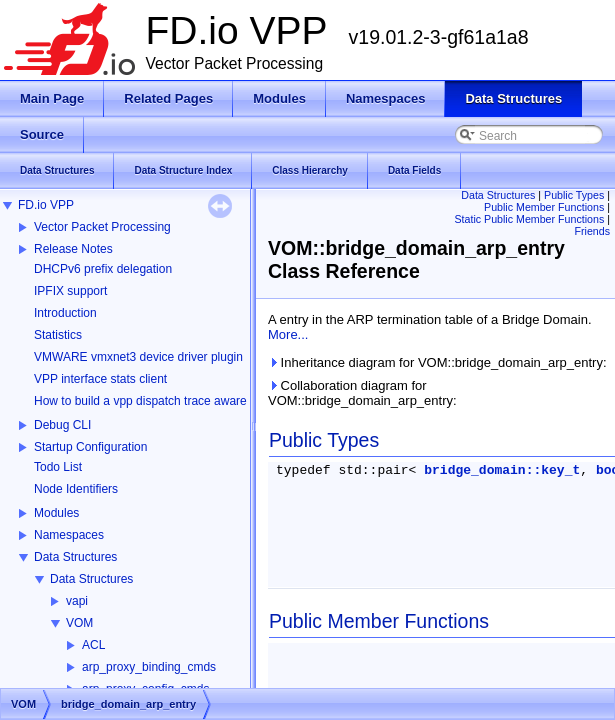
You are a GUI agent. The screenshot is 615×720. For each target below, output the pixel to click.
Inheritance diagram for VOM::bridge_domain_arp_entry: (437, 362)
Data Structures (75, 557)
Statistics (58, 335)
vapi (77, 601)
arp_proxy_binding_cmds (149, 667)
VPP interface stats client (100, 379)
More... (288, 334)
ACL (93, 645)
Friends (592, 231)
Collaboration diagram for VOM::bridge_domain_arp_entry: (362, 393)
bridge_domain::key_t (502, 470)
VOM (79, 623)
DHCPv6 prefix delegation (103, 269)
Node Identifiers (76, 489)
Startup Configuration (90, 447)
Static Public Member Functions (529, 219)
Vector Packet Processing (102, 227)
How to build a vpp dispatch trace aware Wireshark (169, 401)
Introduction (65, 313)
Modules (56, 513)
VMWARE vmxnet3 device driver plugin (138, 357)
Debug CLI (62, 425)
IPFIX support (70, 291)
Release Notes (73, 249)
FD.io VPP (46, 205)
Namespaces (69, 535)
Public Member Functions (544, 207)
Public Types (574, 195)
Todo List (58, 467)
